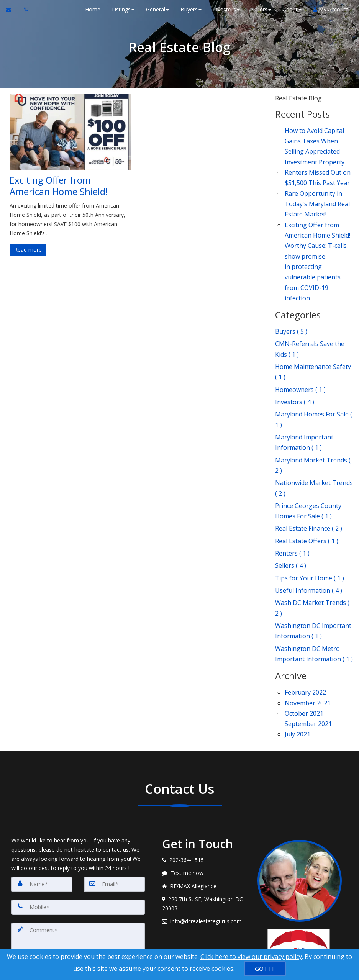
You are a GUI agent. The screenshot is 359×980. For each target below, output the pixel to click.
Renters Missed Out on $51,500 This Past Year (318, 169)
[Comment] (78, 858)
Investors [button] (226, 9)
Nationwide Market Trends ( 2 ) (314, 435)
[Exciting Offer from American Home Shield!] (70, 132)
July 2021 (298, 648)
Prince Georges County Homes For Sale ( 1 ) (308, 455)
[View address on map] (204, 816)
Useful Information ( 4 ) (309, 523)
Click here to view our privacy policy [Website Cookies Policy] (251, 957)
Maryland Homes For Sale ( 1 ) (314, 377)
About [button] (291, 9)
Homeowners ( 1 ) (300, 351)
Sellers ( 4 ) (291, 501)
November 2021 (308, 622)
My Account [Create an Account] (330, 9)
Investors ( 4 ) (295, 362)
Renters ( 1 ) (292, 491)
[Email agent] (204, 834)
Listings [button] (122, 9)
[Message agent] (204, 786)
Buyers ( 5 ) (291, 302)
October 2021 (304, 630)
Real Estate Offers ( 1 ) (307, 480)
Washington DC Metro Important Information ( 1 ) (314, 577)
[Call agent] (24, 10)
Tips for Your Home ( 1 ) (310, 512)
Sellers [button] (261, 9)
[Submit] (39, 905)
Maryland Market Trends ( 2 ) (313, 415)
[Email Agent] (12, 10)
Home (92, 9)
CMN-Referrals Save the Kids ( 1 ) (310, 317)
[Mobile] (78, 820)
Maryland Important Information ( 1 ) (304, 396)
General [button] (157, 9)
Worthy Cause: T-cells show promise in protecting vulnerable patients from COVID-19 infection (316, 248)
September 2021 (308, 639)
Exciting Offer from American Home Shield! (59, 186)
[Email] (114, 797)
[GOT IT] (265, 969)
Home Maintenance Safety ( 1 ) (313, 336)
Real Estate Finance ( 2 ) (309, 470)
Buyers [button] (190, 9)
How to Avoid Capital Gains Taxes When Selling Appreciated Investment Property (315, 143)
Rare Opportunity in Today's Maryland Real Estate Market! (317, 191)
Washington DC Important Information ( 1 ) (313, 557)
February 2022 (305, 613)
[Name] (42, 797)
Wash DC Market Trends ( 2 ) (312, 538)
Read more (28, 250)
